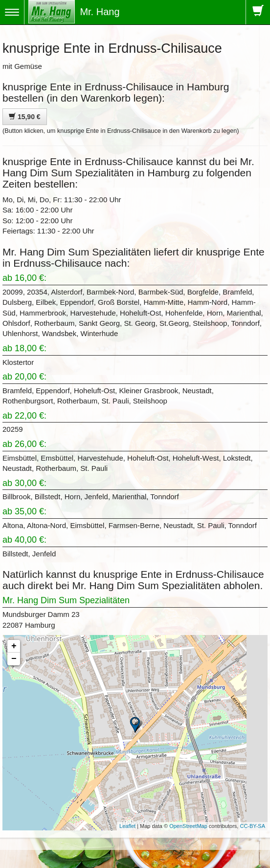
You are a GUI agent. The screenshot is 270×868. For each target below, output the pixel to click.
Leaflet (127, 826)
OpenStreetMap (188, 826)
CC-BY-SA (252, 826)
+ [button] (14, 646)
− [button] (14, 659)
